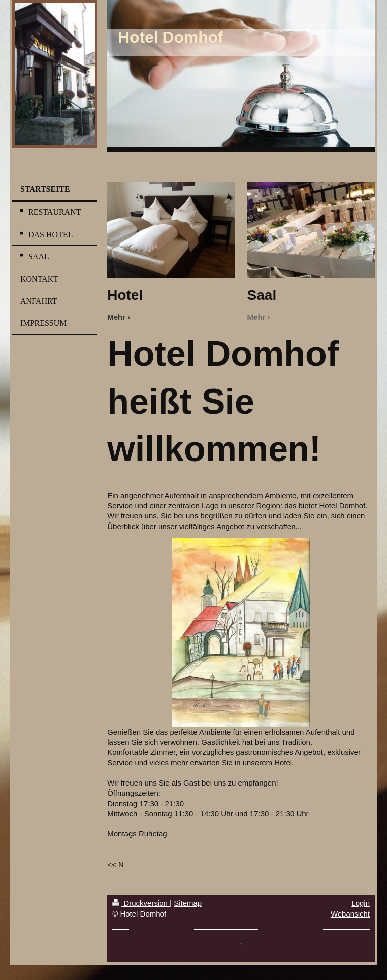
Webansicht (350, 914)
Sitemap (188, 903)
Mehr (116, 317)
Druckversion (141, 903)
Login (361, 903)
